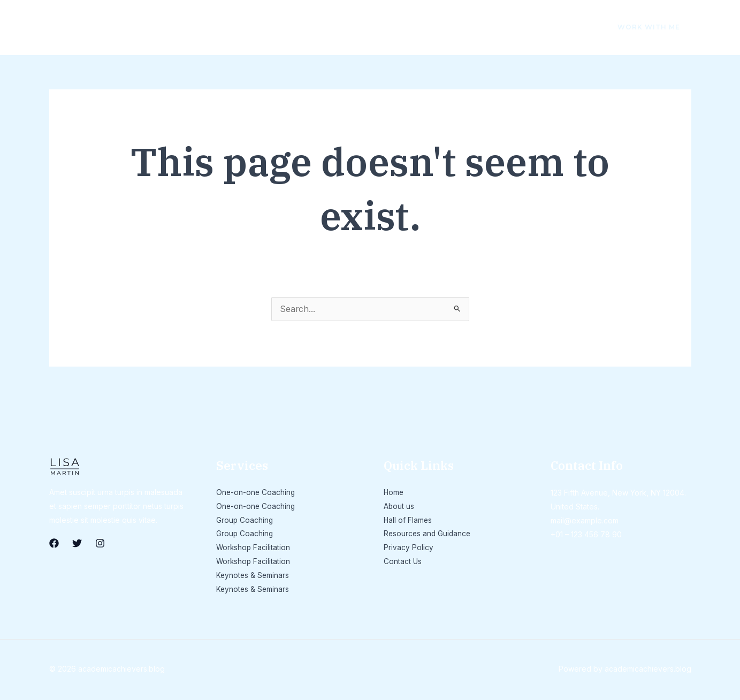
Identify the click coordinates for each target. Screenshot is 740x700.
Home (82, 27)
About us (133, 27)
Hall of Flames (200, 27)
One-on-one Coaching (256, 493)
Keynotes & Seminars (253, 577)
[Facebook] (533, 28)
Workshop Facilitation (254, 549)
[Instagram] (578, 28)
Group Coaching (245, 521)
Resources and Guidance (299, 27)
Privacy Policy (397, 27)
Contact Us (468, 27)
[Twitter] (555, 28)
